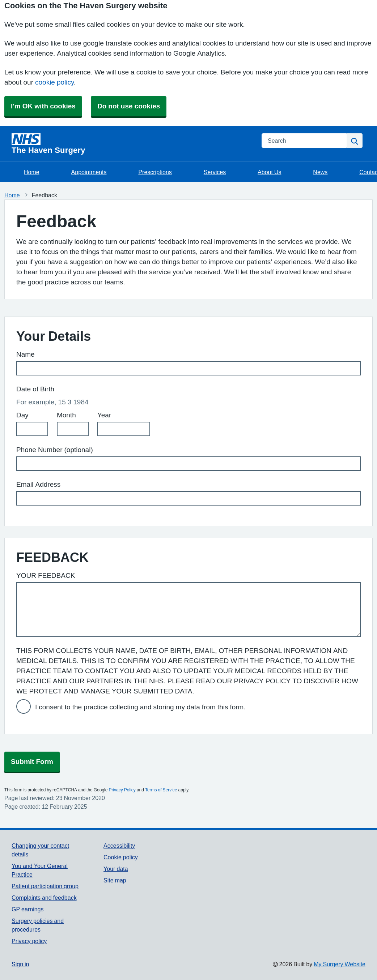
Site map (115, 880)
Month (66, 415)
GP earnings (28, 909)
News (320, 172)
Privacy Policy (122, 790)
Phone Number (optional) (55, 450)
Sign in (20, 964)
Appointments (89, 172)
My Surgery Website (340, 964)
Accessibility (119, 846)
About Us (269, 172)
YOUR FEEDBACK (46, 575)
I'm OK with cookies (43, 106)
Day (22, 415)
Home (32, 172)
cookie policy (54, 82)
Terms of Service (161, 790)
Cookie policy (121, 857)
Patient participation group (45, 886)
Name (26, 354)
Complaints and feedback (44, 898)
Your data (116, 869)
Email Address (38, 484)
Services (215, 172)
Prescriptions (155, 172)
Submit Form (32, 762)
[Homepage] (132, 144)
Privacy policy (29, 941)
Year (104, 415)
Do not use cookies (129, 106)
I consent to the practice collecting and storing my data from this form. (140, 707)
